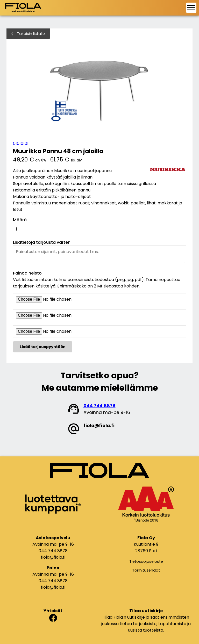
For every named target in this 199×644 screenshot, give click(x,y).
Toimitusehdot (146, 570)
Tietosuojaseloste (146, 561)
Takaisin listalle (31, 34)
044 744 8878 (99, 406)
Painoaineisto (27, 273)
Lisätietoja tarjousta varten (42, 242)
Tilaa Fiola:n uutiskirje (124, 617)
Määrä (20, 220)
